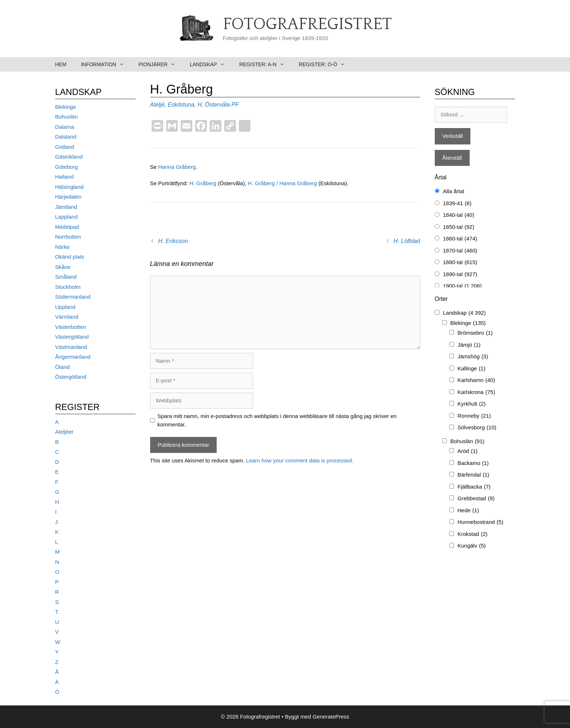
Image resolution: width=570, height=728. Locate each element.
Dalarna (65, 127)
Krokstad (473, 534)
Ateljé (157, 105)
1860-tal (460, 239)
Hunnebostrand (481, 522)
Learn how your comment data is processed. (300, 460)
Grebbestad (476, 499)
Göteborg (67, 167)
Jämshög (473, 357)
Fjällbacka (474, 487)
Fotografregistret (307, 24)
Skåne (63, 267)
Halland (65, 177)
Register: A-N (265, 64)
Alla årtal (454, 191)
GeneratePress (331, 717)
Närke (63, 247)
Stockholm (68, 287)
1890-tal (460, 275)
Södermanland (73, 297)
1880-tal (460, 262)
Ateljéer (65, 432)
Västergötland (72, 337)
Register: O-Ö (326, 64)
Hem (61, 64)
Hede (468, 511)
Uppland (65, 307)
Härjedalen (69, 197)
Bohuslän (67, 117)
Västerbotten (71, 327)
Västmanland (71, 347)
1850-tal (459, 227)
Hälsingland (69, 187)
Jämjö (469, 345)
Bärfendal (474, 475)
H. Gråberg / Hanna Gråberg (283, 183)
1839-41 (457, 204)
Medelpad (67, 227)
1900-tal (463, 286)
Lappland (67, 217)
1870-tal (460, 251)
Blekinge (66, 107)
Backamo (473, 463)
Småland (66, 277)
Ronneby (474, 416)
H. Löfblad (407, 241)
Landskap (211, 64)
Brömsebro (475, 333)
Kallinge (472, 369)
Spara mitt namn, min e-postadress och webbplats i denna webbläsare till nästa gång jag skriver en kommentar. (277, 420)
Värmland (67, 317)
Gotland (65, 147)
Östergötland (71, 377)
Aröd (468, 451)
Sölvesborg (477, 428)
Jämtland (66, 207)
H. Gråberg (204, 183)
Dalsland (66, 137)
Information (106, 64)
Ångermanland (73, 357)
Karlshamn (476, 380)
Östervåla (217, 105)
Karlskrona (476, 392)
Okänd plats (70, 257)
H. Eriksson (173, 241)
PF (235, 105)
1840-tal (459, 215)
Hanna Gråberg (177, 167)
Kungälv (472, 546)
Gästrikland (69, 157)
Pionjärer (160, 64)
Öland (63, 367)
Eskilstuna (181, 105)
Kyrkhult (472, 404)
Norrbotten (68, 237)
